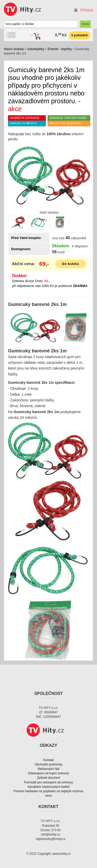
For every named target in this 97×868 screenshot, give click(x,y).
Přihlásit (87, 10)
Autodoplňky (36, 49)
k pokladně (80, 35)
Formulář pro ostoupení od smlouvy (48, 782)
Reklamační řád (48, 769)
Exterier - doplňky (60, 49)
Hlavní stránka (14, 49)
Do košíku (71, 264)
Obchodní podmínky (48, 764)
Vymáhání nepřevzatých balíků (49, 787)
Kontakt (48, 760)
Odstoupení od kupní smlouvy (48, 773)
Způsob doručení (48, 778)
